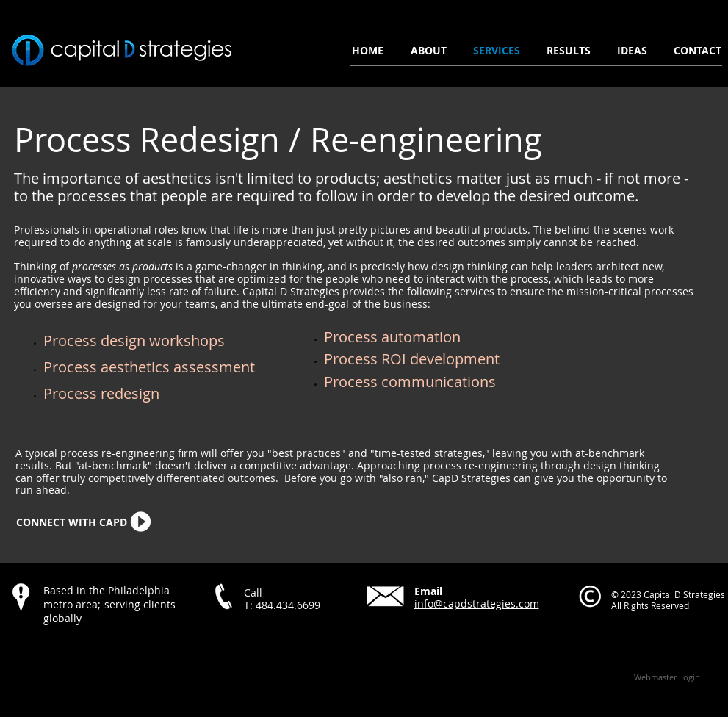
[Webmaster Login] (667, 677)
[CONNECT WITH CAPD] (72, 522)
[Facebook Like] (100, 649)
